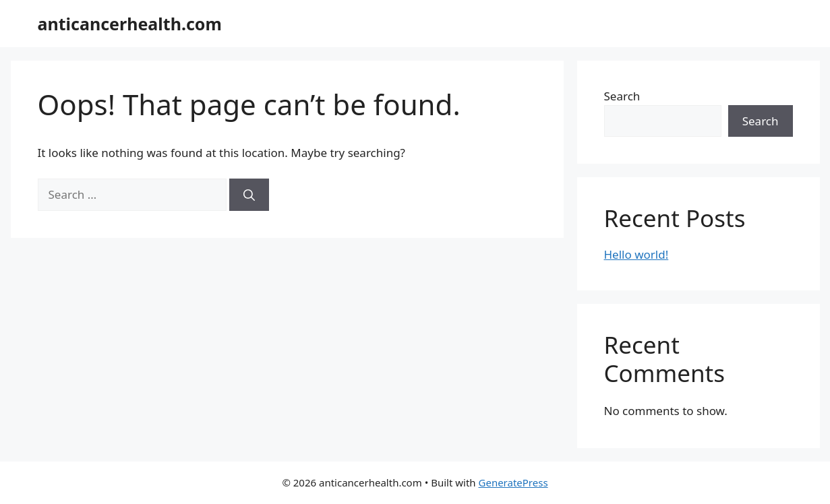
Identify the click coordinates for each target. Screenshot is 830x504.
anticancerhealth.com (130, 24)
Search (622, 96)
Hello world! (636, 254)
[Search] (249, 195)
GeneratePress (513, 482)
